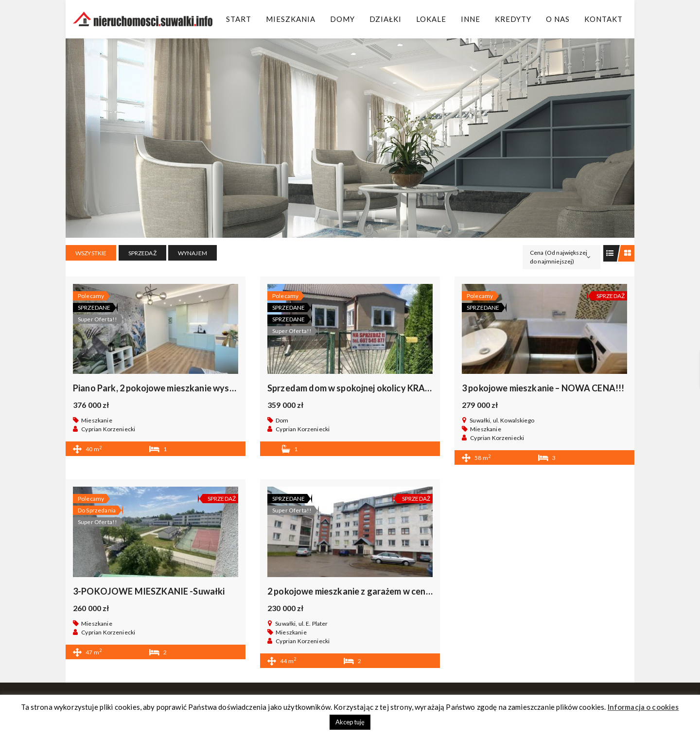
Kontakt (604, 19)
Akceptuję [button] (350, 722)
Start (239, 19)
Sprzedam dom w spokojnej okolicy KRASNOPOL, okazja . (381, 388)
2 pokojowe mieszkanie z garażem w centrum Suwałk (372, 591)
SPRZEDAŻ (142, 253)
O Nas (558, 19)
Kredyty (513, 19)
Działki (385, 19)
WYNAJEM (192, 253)
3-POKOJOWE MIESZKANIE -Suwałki (149, 591)
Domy (342, 19)
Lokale (431, 19)
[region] (350, 138)
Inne (471, 19)
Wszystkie (91, 253)
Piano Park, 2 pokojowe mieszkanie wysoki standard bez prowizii (201, 388)
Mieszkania (291, 19)
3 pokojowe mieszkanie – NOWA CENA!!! (543, 388)
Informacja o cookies (643, 707)
